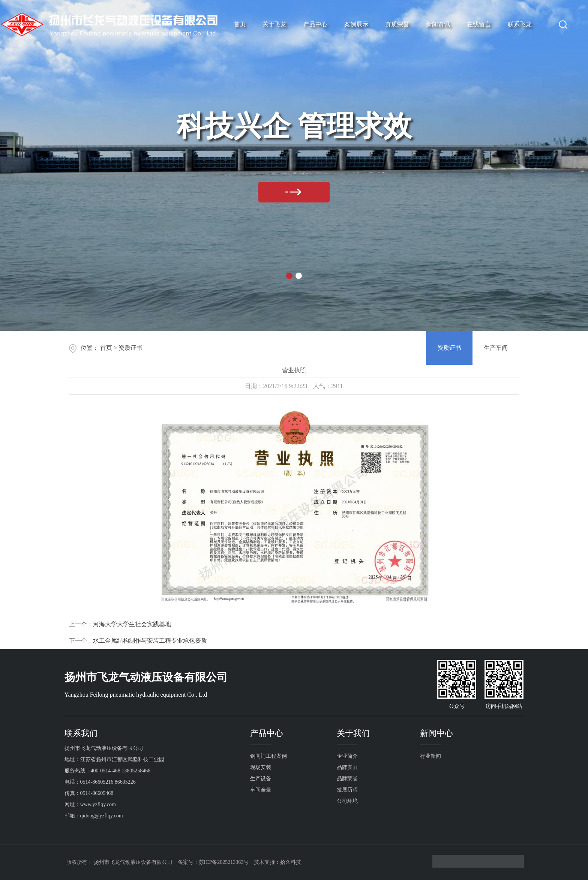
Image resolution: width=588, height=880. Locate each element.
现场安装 (261, 767)
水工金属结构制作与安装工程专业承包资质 (150, 641)
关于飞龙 (274, 24)
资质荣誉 (397, 24)
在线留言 (479, 24)
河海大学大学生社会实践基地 (132, 624)
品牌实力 (347, 767)
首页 (240, 24)
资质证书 (130, 348)
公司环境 (347, 801)
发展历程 (347, 790)
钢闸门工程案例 (268, 756)
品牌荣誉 (347, 779)
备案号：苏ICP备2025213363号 (213, 862)
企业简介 (347, 756)
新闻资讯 (438, 24)
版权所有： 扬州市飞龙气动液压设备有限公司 (120, 862)
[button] (289, 276)
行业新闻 (430, 756)
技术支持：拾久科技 (277, 862)
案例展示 (356, 24)
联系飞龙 (520, 24)
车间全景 (261, 790)
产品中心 (315, 24)
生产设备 (261, 779)
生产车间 (496, 348)
